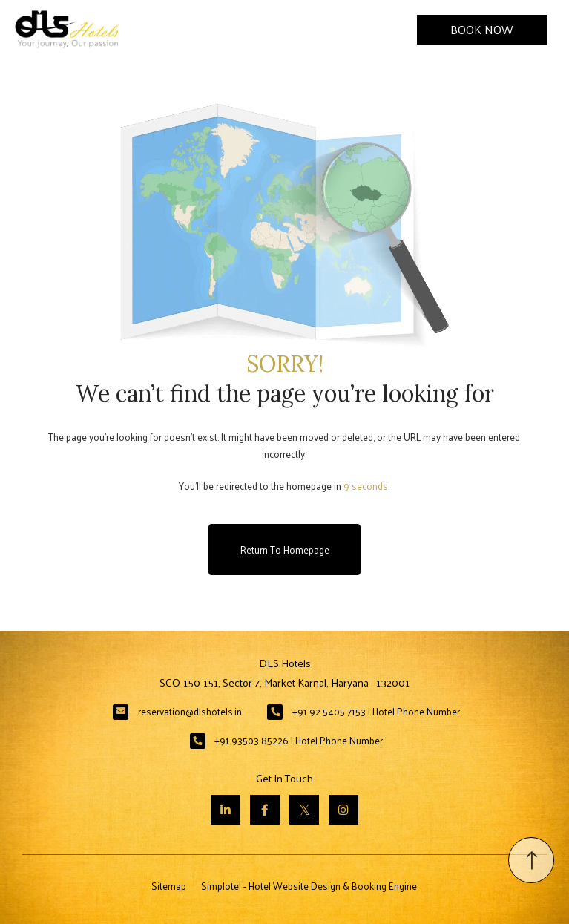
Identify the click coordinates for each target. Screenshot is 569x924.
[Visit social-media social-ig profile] (343, 810)
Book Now (482, 29)
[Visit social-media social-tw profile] (304, 810)
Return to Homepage (285, 550)
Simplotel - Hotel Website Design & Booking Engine (309, 886)
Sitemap (169, 886)
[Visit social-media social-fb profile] (265, 810)
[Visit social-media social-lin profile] (226, 810)
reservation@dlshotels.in (190, 711)
